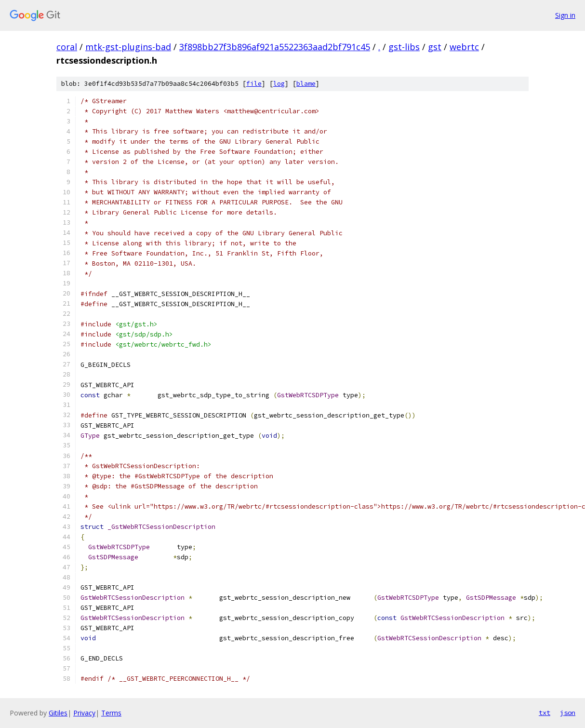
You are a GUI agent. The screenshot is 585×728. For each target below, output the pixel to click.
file (254, 84)
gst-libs (404, 47)
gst (435, 47)
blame (306, 84)
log (279, 84)
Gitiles (58, 713)
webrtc (464, 47)
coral (67, 47)
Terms (111, 713)
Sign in (565, 15)
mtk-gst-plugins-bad (128, 47)
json (568, 713)
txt (545, 713)
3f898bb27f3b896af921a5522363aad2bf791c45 (275, 47)
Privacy (84, 713)
